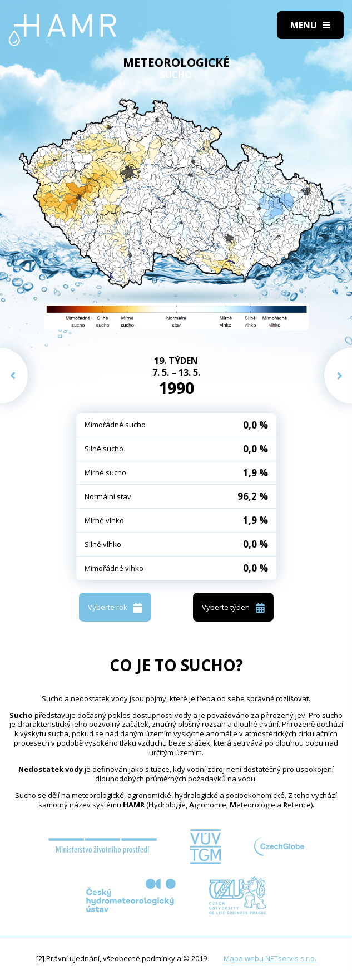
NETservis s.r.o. (291, 958)
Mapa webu (244, 958)
